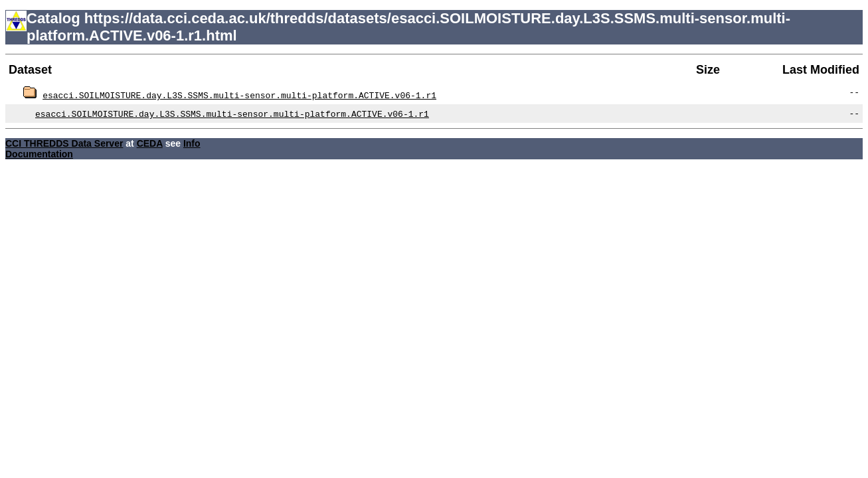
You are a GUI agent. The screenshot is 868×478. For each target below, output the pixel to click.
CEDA (150, 143)
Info (192, 143)
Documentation (39, 154)
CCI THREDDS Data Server (64, 143)
